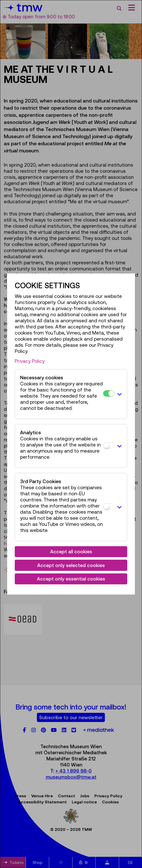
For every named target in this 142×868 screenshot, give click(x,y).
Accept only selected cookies (71, 565)
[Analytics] (109, 445)
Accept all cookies (71, 552)
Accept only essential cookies (71, 579)
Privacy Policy (30, 361)
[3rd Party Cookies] (109, 506)
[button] (119, 394)
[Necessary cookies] (109, 393)
